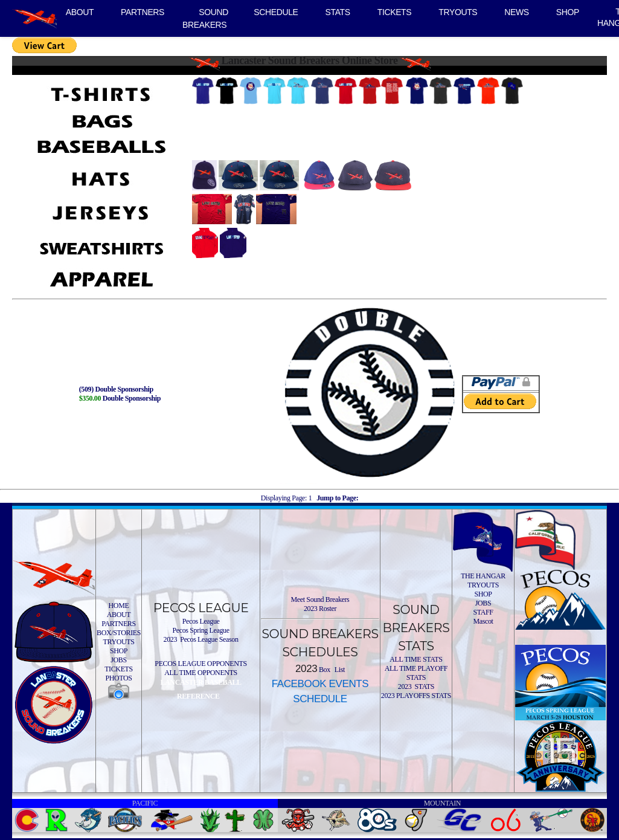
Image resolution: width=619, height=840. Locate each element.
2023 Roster (320, 609)
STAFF (483, 612)
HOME (119, 606)
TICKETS (395, 12)
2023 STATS (416, 687)
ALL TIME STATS (416, 659)
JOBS (119, 660)
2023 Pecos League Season (201, 639)
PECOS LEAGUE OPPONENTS (200, 664)
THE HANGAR (483, 576)
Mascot (483, 621)
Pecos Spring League (200, 630)
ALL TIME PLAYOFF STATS (416, 673)
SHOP (568, 12)
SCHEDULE (276, 12)
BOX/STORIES (119, 633)
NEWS (517, 12)
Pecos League (201, 621)
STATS (338, 12)
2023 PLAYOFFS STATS (416, 696)
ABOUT (80, 12)
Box (324, 670)
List (339, 670)
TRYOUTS (458, 12)
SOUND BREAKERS (205, 18)
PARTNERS (143, 12)
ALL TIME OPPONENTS (201, 673)
